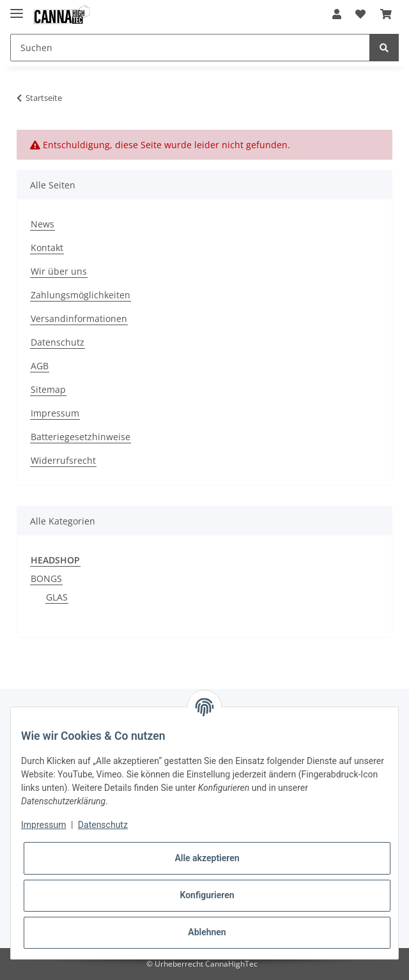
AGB (40, 366)
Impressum (55, 413)
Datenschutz (58, 342)
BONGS (46, 578)
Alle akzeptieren (207, 858)
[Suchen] (190, 48)
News (42, 224)
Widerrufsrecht (63, 460)
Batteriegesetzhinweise (81, 437)
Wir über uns (59, 271)
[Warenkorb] (386, 14)
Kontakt (47, 248)
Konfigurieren (207, 895)
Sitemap (48, 389)
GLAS (57, 597)
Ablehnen (207, 932)
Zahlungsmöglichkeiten (81, 295)
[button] (337, 14)
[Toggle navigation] (17, 8)
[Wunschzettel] (360, 14)
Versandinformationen (79, 318)
